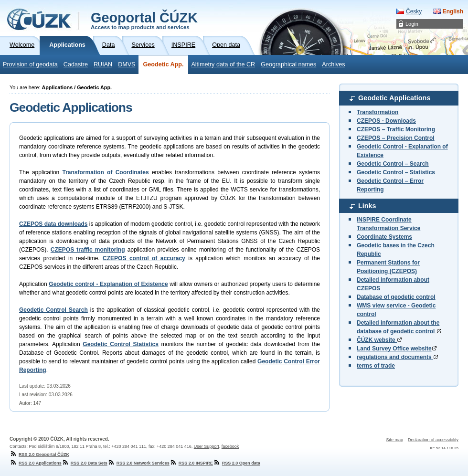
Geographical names (288, 64)
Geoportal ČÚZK (144, 20)
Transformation (378, 112)
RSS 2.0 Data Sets (85, 463)
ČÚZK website (379, 340)
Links (367, 206)
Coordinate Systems (384, 237)
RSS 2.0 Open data (237, 463)
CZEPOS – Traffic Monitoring (396, 129)
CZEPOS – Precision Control (396, 138)
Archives (333, 64)
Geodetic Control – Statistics (396, 172)
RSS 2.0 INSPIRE (191, 463)
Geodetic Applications (394, 98)
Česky (414, 11)
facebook (230, 446)
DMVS (127, 64)
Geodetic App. (164, 64)
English (453, 11)
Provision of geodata (30, 64)
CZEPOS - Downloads (386, 121)
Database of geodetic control (396, 297)
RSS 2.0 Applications (36, 463)
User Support (207, 446)
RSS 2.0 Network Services (138, 463)
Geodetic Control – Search (393, 164)
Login (412, 24)
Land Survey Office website (397, 349)
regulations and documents (397, 357)
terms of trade (376, 366)
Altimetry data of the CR (223, 64)
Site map (394, 440)
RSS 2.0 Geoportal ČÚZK (39, 455)
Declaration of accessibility (433, 440)
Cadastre (76, 64)
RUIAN (103, 64)
